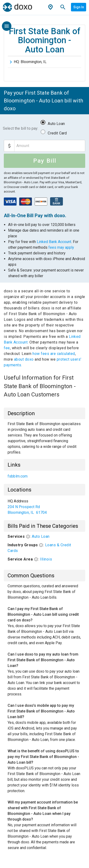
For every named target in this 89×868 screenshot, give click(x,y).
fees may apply (61, 247)
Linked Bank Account (54, 242)
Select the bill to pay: (21, 128)
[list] (44, 476)
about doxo (24, 359)
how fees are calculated (54, 354)
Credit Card (57, 133)
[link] (44, 476)
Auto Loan (56, 124)
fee (7, 348)
